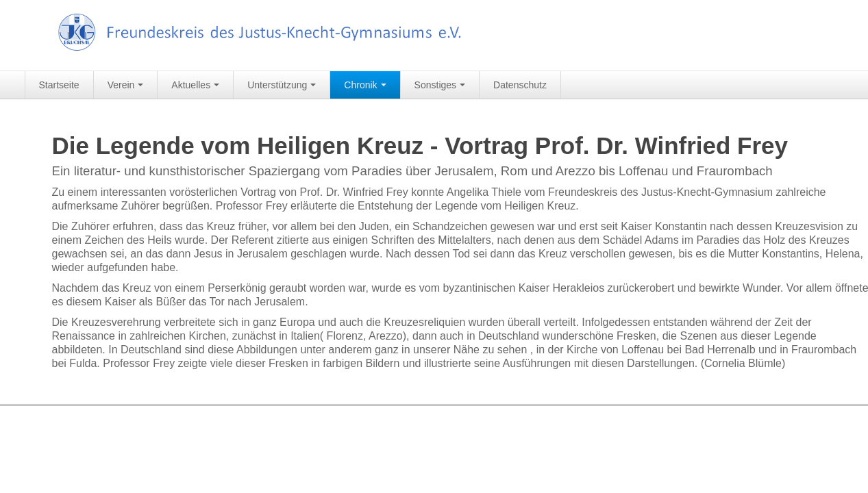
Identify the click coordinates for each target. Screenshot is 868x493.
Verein (126, 85)
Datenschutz (520, 85)
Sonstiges (440, 85)
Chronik (365, 85)
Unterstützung (282, 85)
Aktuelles (195, 85)
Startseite (59, 85)
